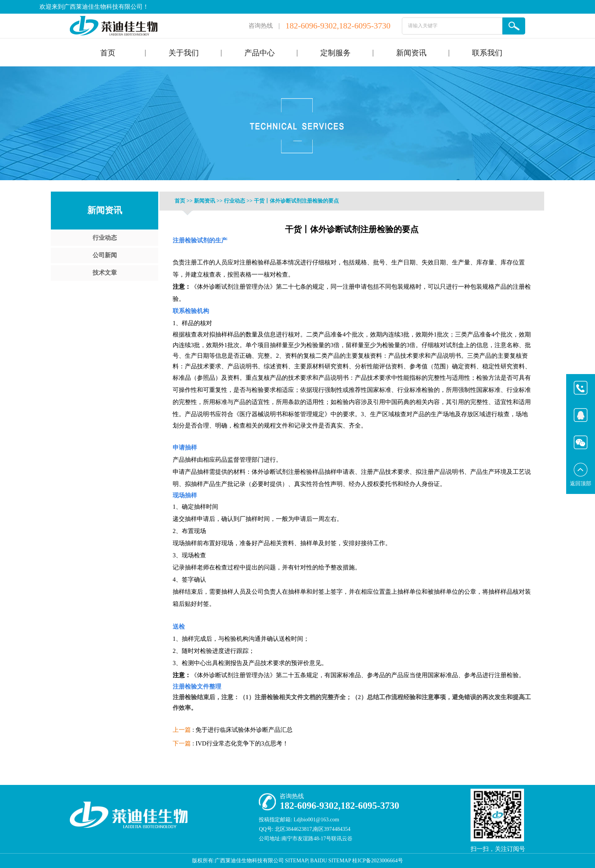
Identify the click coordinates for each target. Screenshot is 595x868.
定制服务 (335, 53)
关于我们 (184, 53)
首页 (108, 53)
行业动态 (105, 238)
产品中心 (260, 53)
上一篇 (182, 730)
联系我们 (487, 53)
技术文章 (105, 273)
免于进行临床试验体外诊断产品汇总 (244, 730)
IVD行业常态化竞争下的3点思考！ (242, 743)
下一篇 (182, 743)
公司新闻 (105, 255)
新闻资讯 (411, 53)
